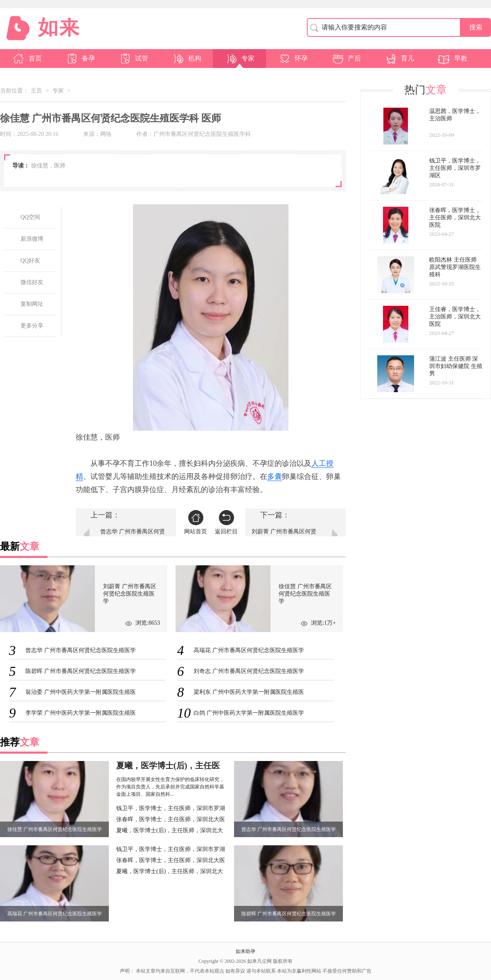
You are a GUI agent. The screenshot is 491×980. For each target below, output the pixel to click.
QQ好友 (30, 261)
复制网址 (32, 304)
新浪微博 (32, 239)
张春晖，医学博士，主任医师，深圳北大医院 (171, 820)
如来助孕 (245, 951)
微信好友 (32, 282)
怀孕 (293, 59)
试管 (133, 59)
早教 (453, 59)
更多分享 (32, 326)
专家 (240, 59)
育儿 (399, 59)
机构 (187, 59)
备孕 (80, 59)
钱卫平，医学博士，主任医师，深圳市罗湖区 (171, 809)
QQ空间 (30, 217)
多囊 (275, 476)
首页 (27, 59)
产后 (346, 59)
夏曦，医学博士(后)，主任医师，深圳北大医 (170, 831)
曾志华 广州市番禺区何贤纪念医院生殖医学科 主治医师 (133, 537)
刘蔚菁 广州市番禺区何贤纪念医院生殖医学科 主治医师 (284, 537)
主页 (36, 91)
